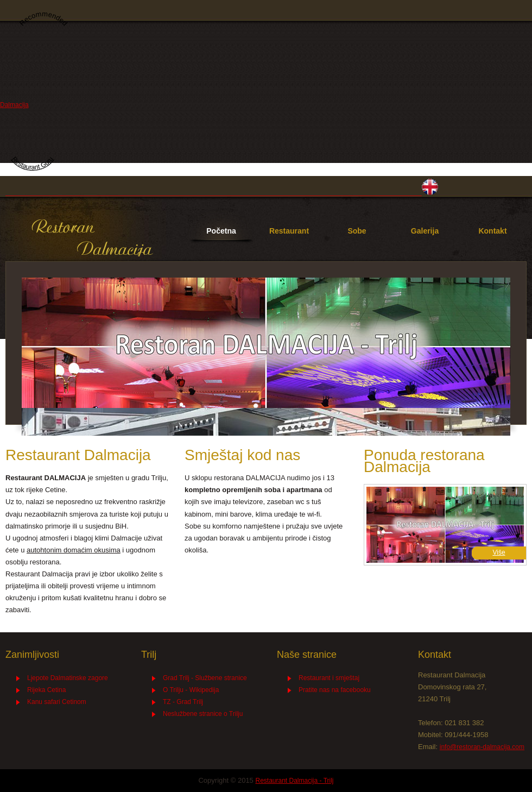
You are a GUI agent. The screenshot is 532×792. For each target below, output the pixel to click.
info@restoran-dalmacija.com (482, 747)
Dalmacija (14, 105)
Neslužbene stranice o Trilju (203, 714)
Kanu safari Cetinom (57, 702)
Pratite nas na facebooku (335, 690)
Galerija (425, 231)
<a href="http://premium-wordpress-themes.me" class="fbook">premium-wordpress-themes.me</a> (337, 718)
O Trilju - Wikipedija (191, 690)
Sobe (357, 231)
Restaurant (289, 231)
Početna (221, 231)
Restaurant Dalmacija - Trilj (92, 238)
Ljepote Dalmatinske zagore (68, 678)
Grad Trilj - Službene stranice (205, 678)
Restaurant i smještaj (329, 678)
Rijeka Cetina (46, 690)
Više (499, 552)
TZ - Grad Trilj (183, 702)
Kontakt (492, 231)
